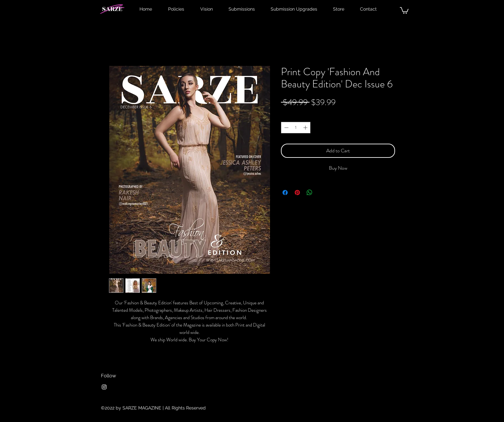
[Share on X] (322, 193)
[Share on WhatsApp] (310, 193)
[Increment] (306, 128)
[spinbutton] (296, 128)
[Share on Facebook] (285, 193)
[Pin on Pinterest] (297, 193)
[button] (404, 10)
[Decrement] (286, 128)
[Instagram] (104, 387)
